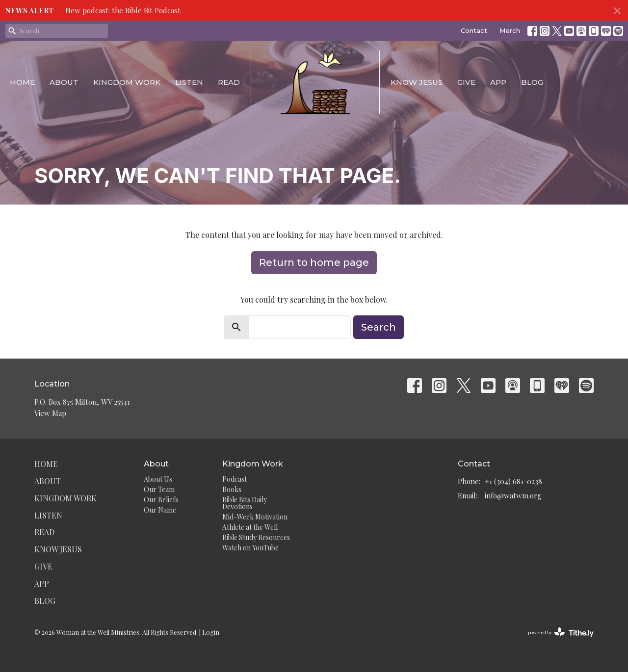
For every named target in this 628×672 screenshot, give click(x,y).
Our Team (159, 489)
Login (211, 632)
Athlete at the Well (250, 527)
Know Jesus (417, 82)
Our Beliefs (161, 500)
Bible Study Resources (256, 537)
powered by (561, 633)
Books (232, 489)
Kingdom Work (127, 82)
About (64, 82)
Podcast (235, 479)
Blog (532, 82)
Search (379, 327)
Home (22, 82)
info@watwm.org (513, 495)
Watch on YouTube (250, 548)
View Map (50, 413)
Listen (189, 82)
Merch (510, 30)
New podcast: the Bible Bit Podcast (123, 10)
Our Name (160, 510)
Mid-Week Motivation (255, 517)
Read (229, 82)
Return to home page (314, 262)
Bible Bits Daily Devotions (245, 503)
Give (466, 82)
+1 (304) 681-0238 (513, 481)
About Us (158, 479)
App (498, 82)
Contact (474, 30)
